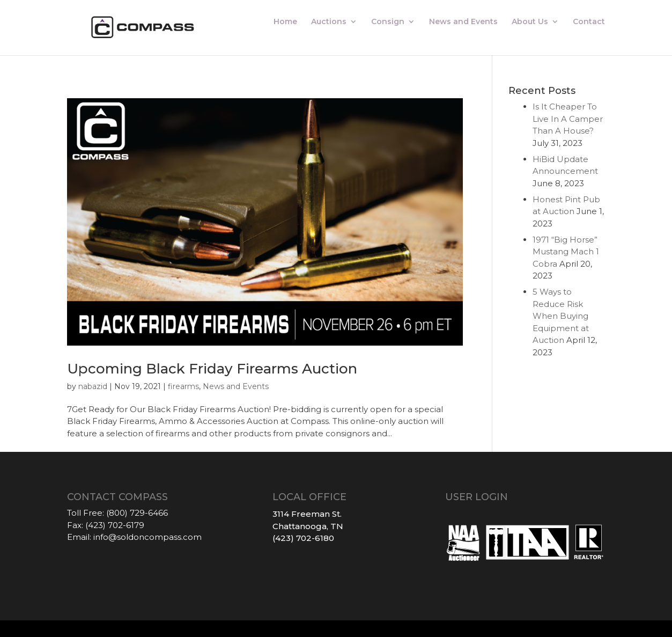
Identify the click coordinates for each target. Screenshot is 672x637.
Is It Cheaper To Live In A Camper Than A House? (568, 119)
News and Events (463, 22)
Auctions (329, 22)
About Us (530, 22)
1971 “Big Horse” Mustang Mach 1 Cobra (566, 252)
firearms (183, 386)
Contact (589, 22)
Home (285, 22)
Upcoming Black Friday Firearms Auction (212, 369)
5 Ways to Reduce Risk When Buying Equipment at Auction (561, 316)
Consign (388, 22)
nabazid (93, 386)
